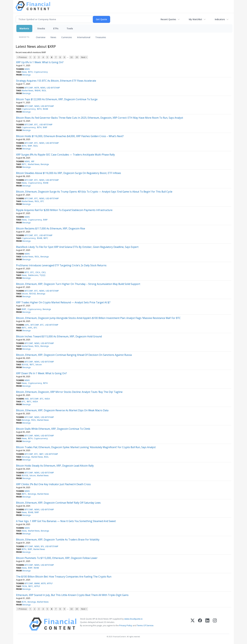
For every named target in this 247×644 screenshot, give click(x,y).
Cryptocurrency (41, 72)
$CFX (24, 602)
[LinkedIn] (207, 624)
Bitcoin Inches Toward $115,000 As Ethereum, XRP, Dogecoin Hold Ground (59, 336)
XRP (33, 161)
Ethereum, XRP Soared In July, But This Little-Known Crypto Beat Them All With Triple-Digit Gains (72, 595)
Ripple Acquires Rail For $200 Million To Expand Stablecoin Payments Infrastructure (64, 210)
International (84, 37)
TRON (24, 586)
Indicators (220, 19)
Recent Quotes (168, 19)
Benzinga (26, 75)
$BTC (24, 164)
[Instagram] (215, 624)
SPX (42, 546)
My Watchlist (195, 19)
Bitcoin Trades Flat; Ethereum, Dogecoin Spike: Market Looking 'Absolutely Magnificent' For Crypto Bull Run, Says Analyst (86, 447)
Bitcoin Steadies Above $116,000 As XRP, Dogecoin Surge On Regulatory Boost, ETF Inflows (69, 173)
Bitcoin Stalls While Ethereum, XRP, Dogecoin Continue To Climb (53, 429)
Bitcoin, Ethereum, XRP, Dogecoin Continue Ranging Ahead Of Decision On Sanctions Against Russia (74, 355)
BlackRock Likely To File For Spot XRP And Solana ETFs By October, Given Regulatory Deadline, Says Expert (77, 247)
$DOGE (33, 294)
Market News (27, 91)
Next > (84, 57)
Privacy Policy (126, 625)
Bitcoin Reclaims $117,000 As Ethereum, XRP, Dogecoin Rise (51, 228)
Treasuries (101, 37)
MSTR (37, 88)
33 (77, 57)
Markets (24, 28)
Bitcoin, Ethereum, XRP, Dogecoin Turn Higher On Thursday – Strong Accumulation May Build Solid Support (78, 284)
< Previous (22, 57)
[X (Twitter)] (193, 624)
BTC (36, 125)
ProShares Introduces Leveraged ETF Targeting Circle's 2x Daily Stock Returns (61, 265)
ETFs (56, 28)
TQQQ (42, 275)
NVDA (47, 399)
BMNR (37, 583)
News (53, 37)
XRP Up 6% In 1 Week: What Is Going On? (40, 62)
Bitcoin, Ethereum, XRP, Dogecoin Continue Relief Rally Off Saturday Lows (58, 503)
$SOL (44, 91)
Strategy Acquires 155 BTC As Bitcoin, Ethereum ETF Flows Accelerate (56, 81)
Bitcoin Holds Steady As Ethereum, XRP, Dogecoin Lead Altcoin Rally (55, 466)
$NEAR (38, 91)
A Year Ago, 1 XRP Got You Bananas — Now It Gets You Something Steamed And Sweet (66, 521)
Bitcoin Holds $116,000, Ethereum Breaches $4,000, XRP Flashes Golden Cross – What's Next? (70, 136)
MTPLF (50, 583)
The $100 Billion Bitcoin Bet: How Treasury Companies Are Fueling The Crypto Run (64, 577)
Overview (41, 37)
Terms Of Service (145, 625)
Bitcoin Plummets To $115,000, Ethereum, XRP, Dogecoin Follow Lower (57, 558)
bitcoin (25, 294)
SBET (41, 454)
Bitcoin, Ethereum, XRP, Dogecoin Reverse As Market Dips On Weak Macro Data (62, 410)
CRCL (44, 272)
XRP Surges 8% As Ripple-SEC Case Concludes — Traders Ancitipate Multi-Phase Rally (65, 155)
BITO (27, 272)
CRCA (38, 272)
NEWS (27, 69)
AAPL (27, 325)
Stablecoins (33, 275)
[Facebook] (200, 624)
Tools (70, 28)
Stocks (41, 28)
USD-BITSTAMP (53, 88)
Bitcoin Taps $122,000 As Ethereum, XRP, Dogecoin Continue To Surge (57, 99)
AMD (27, 399)
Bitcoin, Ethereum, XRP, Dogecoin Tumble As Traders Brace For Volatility (58, 540)
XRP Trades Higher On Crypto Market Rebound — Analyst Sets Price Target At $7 (63, 302)
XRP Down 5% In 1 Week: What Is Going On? (41, 373)
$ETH (30, 72)
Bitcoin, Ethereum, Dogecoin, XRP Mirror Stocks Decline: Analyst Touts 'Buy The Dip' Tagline (69, 392)
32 (72, 57)
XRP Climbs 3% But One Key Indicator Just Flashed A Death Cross (53, 484)
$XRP (45, 127)
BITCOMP (29, 88)
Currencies (67, 37)
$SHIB (45, 109)
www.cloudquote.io (133, 619)
